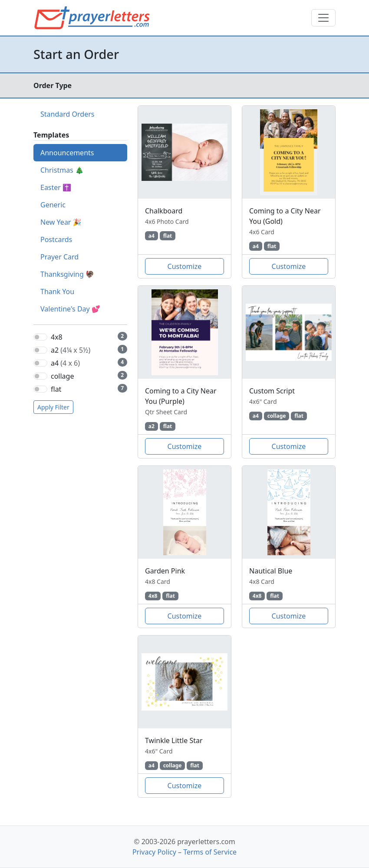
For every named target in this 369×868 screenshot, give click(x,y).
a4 (65, 363)
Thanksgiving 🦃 (67, 274)
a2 (71, 350)
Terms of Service (210, 852)
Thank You (57, 292)
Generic (53, 205)
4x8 (57, 337)
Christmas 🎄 (62, 170)
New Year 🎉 (61, 222)
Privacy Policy (154, 852)
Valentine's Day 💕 (70, 309)
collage (62, 376)
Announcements (67, 153)
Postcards (56, 239)
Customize (185, 266)
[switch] (40, 337)
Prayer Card (59, 257)
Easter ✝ (56, 187)
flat (56, 389)
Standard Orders (67, 114)
